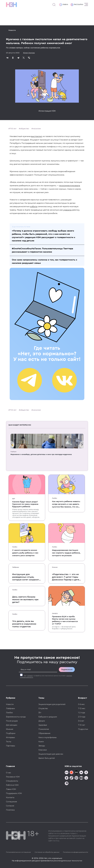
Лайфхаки (16, 567)
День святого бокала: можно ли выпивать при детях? (25, 599)
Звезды (42, 746)
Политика (10, 810)
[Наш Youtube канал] (81, 778)
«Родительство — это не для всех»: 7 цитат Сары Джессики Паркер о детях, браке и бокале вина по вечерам (66, 577)
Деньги (42, 721)
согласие (30, 676)
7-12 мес (82, 708)
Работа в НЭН (12, 785)
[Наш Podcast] (86, 778)
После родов (12, 721)
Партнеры (10, 746)
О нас (9, 773)
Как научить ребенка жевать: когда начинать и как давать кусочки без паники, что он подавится (66, 504)
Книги (41, 742)
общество (25, 129)
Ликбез (55, 498)
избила (34, 207)
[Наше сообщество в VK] (81, 773)
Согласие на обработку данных (47, 852)
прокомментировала (70, 186)
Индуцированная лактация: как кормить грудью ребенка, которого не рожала (66, 553)
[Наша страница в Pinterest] (76, 778)
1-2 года (82, 713)
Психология (44, 729)
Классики (43, 750)
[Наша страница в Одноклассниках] (86, 773)
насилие (37, 129)
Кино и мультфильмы (47, 737)
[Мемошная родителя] (76, 773)
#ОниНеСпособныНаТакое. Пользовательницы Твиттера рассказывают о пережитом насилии (42, 250)
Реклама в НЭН (13, 777)
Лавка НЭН (11, 789)
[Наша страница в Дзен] (67, 778)
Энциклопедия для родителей (52, 704)
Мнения (55, 567)
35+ (40, 713)
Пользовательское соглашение (18, 852)
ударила (67, 210)
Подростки (83, 729)
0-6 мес (81, 704)
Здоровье (43, 725)
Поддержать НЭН (14, 793)
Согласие (10, 806)
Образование (44, 733)
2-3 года (82, 717)
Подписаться (67, 670)
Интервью (10, 737)
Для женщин (12, 725)
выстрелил (37, 136)
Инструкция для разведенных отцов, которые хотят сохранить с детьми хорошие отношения (26, 577)
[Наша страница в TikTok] (71, 778)
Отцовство (43, 708)
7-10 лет (13, 129)
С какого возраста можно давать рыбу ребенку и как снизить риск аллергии (25, 553)
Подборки (13, 452)
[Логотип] (11, 5)
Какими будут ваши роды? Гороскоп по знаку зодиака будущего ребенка (25, 504)
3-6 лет (81, 721)
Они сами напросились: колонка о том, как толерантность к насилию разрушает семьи (44, 261)
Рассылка (77, 5)
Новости (12, 30)
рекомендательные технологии (68, 861)
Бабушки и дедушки (48, 717)
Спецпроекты (12, 781)
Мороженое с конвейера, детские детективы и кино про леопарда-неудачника (41, 454)
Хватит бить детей (47, 758)
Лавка (64, 5)
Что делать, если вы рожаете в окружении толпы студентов (24, 624)
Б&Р (14, 499)
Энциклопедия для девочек (51, 754)
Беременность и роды (16, 717)
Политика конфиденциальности (76, 852)
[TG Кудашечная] (71, 773)
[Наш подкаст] (67, 784)
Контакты (10, 797)
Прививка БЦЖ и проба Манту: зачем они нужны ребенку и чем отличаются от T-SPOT (65, 620)
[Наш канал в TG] (67, 773)
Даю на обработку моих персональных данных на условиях (46, 677)
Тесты (9, 742)
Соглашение (12, 802)
